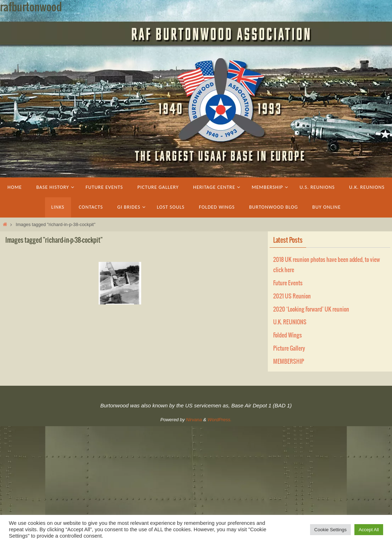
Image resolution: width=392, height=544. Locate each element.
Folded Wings (288, 335)
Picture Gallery (289, 348)
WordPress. (220, 420)
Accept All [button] (369, 530)
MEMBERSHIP (289, 362)
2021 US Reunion (292, 296)
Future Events (288, 283)
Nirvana (194, 420)
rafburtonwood (31, 7)
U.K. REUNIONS (290, 322)
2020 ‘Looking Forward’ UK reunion (311, 309)
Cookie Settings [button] (330, 530)
